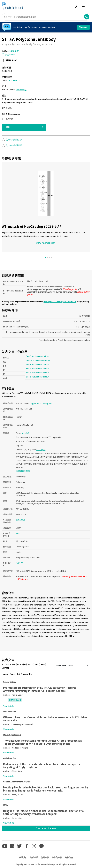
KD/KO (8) (14, 664)
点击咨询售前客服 (12, 140)
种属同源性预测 (23, 471)
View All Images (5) (46, 243)
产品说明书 (9, 55)
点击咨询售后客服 (12, 145)
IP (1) (44, 664)
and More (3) (21, 90)
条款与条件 (57, 857)
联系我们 (23, 857)
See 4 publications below (37, 364)
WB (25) (23, 664)
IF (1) (38, 664)
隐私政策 (34, 857)
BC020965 (41, 450)
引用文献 (10, 60)
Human (5, 674)
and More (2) (14, 80)
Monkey (25, 674)
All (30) (5, 664)
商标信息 (69, 857)
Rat (18, 674)
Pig (31, 674)
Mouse (13, 674)
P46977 (19, 563)
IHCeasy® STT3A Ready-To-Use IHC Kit (60, 302)
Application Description (41, 403)
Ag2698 (26, 433)
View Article (9, 706)
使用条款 (45, 857)
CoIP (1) (5, 668)
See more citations (46, 828)
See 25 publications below (38, 360)
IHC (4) (31, 664)
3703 (18, 533)
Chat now (83, 27)
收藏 (8, 127)
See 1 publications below (37, 369)
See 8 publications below (37, 356)
